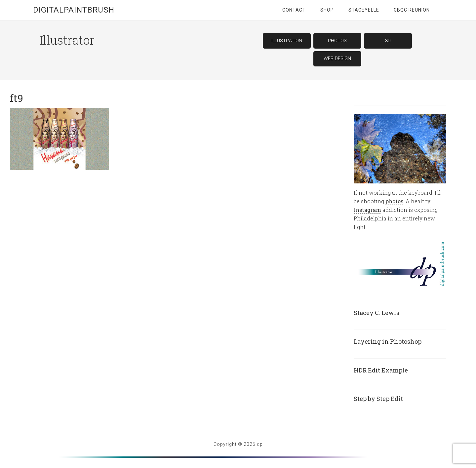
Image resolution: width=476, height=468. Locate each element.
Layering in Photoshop (388, 341)
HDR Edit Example (381, 370)
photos (394, 201)
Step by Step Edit (378, 399)
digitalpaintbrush (74, 10)
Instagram (367, 210)
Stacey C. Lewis (377, 313)
